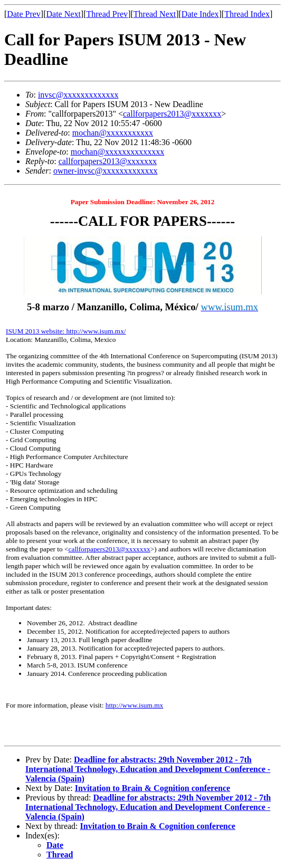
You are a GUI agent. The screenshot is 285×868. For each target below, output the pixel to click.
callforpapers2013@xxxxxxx (172, 114)
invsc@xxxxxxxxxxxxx (78, 95)
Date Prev (24, 14)
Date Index (200, 14)
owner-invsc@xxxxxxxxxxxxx (106, 171)
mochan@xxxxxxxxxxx (113, 133)
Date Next (64, 14)
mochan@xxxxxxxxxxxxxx (117, 152)
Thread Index (247, 14)
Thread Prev (107, 14)
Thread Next (155, 14)
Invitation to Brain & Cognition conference (153, 788)
